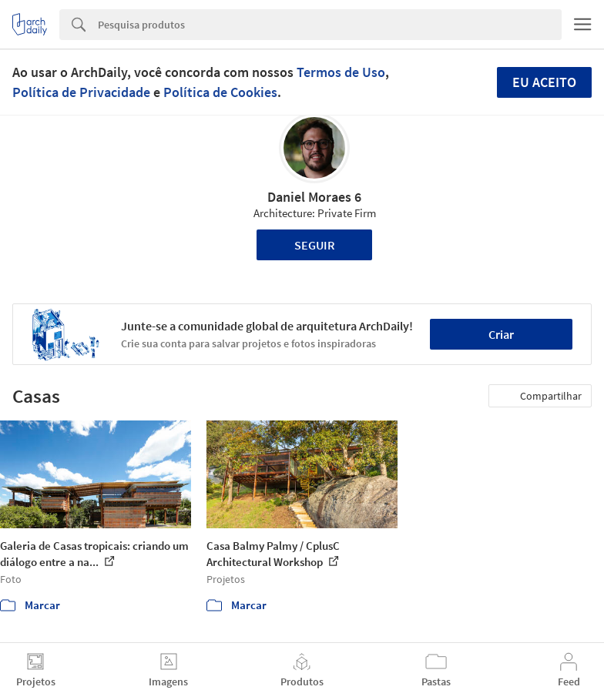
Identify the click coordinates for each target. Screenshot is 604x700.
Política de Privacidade (81, 92)
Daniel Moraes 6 (314, 197)
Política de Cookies (220, 92)
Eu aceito (544, 82)
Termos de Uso (341, 72)
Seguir (315, 245)
